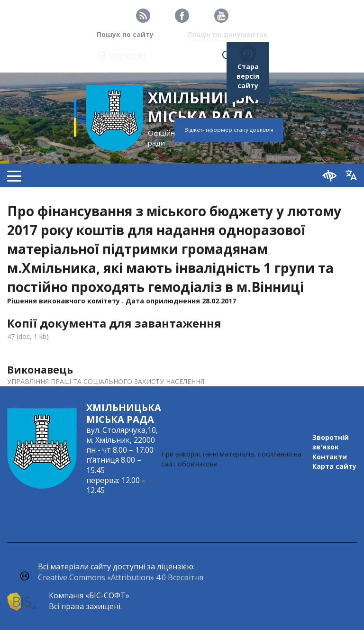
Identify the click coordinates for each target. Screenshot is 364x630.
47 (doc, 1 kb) (28, 336)
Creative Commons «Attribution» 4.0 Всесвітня (121, 577)
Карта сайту (334, 466)
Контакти (330, 457)
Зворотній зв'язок (331, 442)
